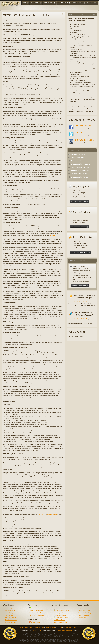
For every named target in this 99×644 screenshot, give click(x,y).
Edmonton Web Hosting (37, 634)
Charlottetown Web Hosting (48, 635)
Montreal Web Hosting (56, 637)
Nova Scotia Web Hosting (38, 640)
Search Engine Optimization (61, 613)
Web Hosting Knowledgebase (86, 613)
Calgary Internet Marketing (64, 631)
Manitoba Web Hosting (51, 639)
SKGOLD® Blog (40, 628)
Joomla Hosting (9, 613)
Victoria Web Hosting (49, 634)
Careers (47, 628)
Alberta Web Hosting (24, 639)
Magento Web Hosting (11, 620)
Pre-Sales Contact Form (85, 615)
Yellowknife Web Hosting (37, 636)
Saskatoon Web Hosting (33, 637)
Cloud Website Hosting (60, 615)
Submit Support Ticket (84, 610)
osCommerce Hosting (10, 622)
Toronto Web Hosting (26, 635)
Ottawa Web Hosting (67, 637)
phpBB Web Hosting (10, 618)
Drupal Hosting (9, 615)
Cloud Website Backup (62, 618)
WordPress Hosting (10, 610)
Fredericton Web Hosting (72, 634)
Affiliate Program (36, 622)
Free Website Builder (59, 620)
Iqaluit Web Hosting (48, 636)
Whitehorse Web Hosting (60, 636)
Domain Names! (37, 608)
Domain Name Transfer (35, 613)
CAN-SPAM (41, 514)
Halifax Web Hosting (36, 635)
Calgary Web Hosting (45, 637)
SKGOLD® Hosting (37, 631)
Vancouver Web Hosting (72, 636)
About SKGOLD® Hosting (27, 628)
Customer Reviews (83, 618)
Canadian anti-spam (53, 514)
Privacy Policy (67, 628)
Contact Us (59, 628)
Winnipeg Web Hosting (60, 634)
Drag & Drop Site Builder (63, 610)
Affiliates (53, 628)
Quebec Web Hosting (61, 635)
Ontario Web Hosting (50, 640)
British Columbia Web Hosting (37, 639)
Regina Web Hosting (71, 635)
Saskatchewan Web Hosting (33, 641)
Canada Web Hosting (26, 634)
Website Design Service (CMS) (62, 608)
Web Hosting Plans (10, 608)
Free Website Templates (60, 622)
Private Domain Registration (37, 615)
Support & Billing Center (85, 608)
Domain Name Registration (36, 610)
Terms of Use (75, 628)
